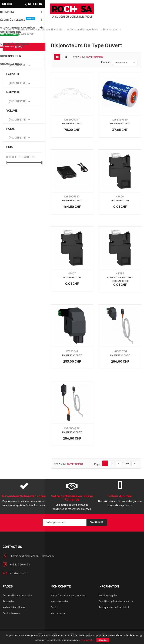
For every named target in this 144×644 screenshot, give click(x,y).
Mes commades (60, 602)
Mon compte (58, 613)
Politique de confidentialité (114, 608)
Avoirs (54, 608)
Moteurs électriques (14, 608)
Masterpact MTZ (72, 124)
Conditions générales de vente (116, 602)
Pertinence (121, 63)
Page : (98, 464)
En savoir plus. (88, 640)
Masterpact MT (120, 201)
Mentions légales (108, 596)
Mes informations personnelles (68, 596)
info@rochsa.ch (19, 573)
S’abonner (97, 522)
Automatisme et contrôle (17, 596)
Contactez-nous (12, 613)
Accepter (103, 640)
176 (128, 464)
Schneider (8, 602)
